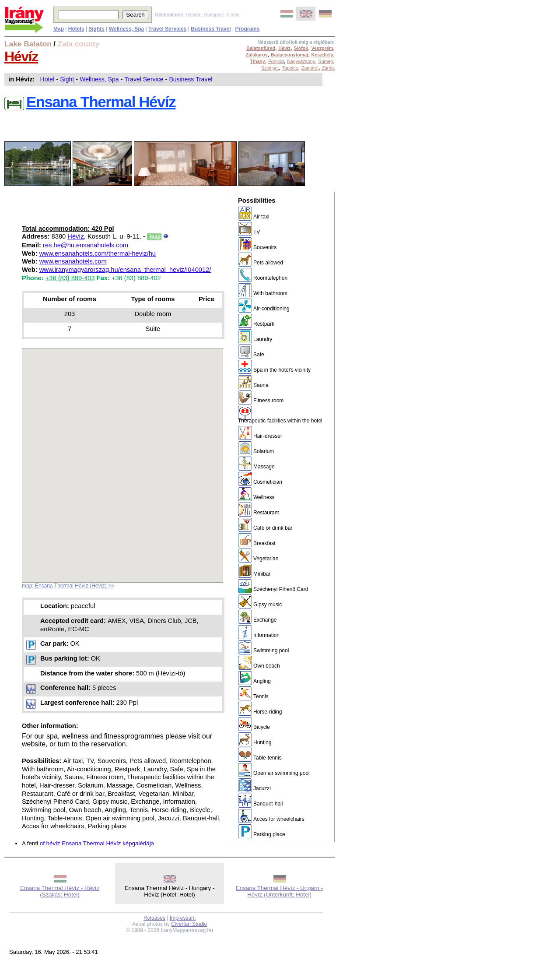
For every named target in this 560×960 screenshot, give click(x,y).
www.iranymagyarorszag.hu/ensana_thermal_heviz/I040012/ (125, 270)
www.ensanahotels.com (73, 261)
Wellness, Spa (99, 79)
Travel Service (144, 79)
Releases (154, 918)
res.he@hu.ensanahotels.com (86, 245)
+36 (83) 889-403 (70, 278)
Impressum (183, 918)
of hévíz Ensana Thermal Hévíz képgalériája (97, 843)
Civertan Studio (189, 924)
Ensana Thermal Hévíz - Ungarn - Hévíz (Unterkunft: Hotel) (279, 891)
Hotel (47, 79)
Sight (67, 79)
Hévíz (21, 56)
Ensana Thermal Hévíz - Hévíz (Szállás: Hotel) (60, 891)
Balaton (193, 14)
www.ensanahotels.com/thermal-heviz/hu (98, 253)
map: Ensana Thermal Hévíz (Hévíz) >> (68, 586)
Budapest (214, 14)
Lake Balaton (28, 44)
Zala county (78, 44)
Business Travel (191, 79)
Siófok (233, 14)
